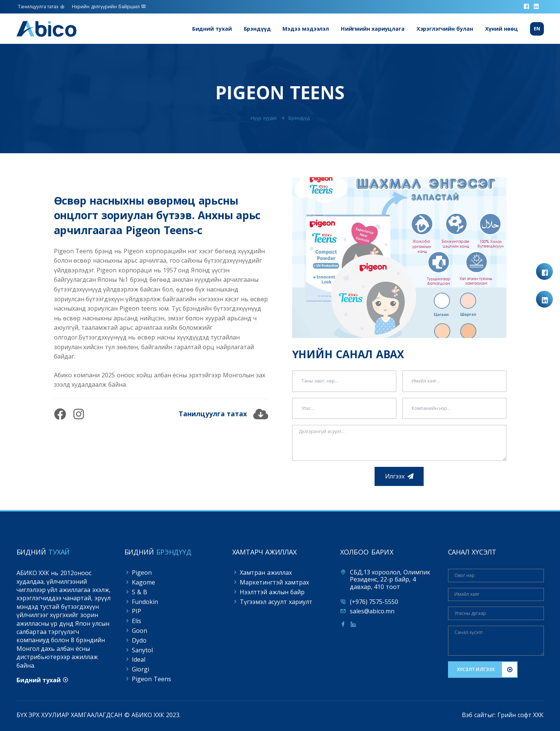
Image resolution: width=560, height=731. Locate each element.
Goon (140, 631)
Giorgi (140, 669)
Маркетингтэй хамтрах (274, 582)
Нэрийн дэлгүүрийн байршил (109, 7)
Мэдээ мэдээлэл (306, 29)
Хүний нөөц (502, 29)
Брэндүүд (257, 29)
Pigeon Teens (152, 679)
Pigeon (142, 573)
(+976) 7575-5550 (374, 602)
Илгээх (395, 476)
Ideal (139, 659)
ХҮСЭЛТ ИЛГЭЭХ (476, 669)
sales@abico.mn (372, 611)
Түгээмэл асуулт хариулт (276, 602)
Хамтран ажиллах (266, 573)
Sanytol (142, 650)
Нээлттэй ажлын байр (272, 592)
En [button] (537, 29)
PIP (137, 611)
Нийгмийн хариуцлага (373, 29)
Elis (137, 621)
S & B (140, 592)
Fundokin (145, 602)
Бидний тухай (212, 29)
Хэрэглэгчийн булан (445, 29)
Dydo (139, 640)
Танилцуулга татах (41, 7)
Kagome (143, 582)
